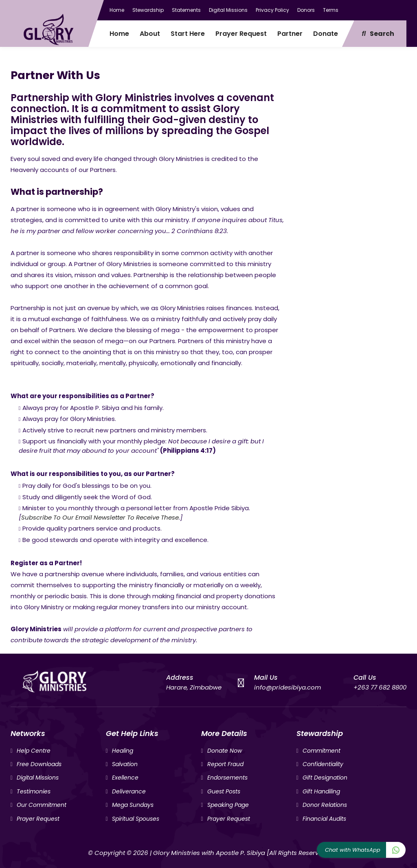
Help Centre (34, 751)
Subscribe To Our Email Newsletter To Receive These (100, 517)
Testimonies (34, 791)
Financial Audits (324, 819)
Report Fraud (225, 764)
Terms (331, 10)
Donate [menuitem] (326, 34)
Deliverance (129, 791)
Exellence (125, 778)
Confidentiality (323, 764)
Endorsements (227, 778)
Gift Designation (325, 778)
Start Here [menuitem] (188, 34)
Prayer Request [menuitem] (241, 34)
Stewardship (148, 10)
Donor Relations (325, 805)
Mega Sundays (133, 805)
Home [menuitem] (119, 34)
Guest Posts (224, 791)
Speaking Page (228, 805)
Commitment (322, 751)
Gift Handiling (321, 791)
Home (117, 10)
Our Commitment (42, 805)
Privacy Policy (272, 10)
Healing (123, 751)
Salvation (125, 764)
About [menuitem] (150, 34)
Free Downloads (39, 764)
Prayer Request (38, 819)
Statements (186, 10)
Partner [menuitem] (290, 34)
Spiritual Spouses (136, 819)
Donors (306, 10)
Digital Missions (228, 10)
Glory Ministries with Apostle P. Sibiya (209, 853)
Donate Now (225, 751)
